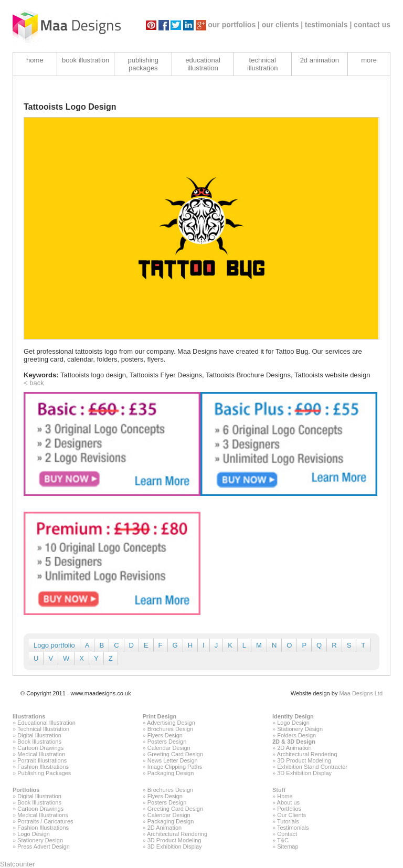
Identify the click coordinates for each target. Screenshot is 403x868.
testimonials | (328, 25)
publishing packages (144, 64)
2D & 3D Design (294, 742)
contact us (372, 25)
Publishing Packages (44, 773)
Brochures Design (170, 729)
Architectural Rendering (307, 754)
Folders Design (296, 735)
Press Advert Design (44, 846)
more (369, 60)
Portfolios (26, 790)
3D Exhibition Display (304, 773)
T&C (283, 840)
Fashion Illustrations (43, 767)
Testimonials (293, 828)
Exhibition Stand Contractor (312, 767)
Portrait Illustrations (42, 760)
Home (285, 796)
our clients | (283, 25)
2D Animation (294, 748)
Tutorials (288, 821)
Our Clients (291, 815)
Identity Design (293, 716)
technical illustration (263, 64)
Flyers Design (165, 735)
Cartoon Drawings (40, 748)
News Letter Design (173, 760)
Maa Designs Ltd (361, 693)
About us (288, 802)
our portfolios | (234, 25)
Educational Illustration (46, 723)
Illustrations (29, 716)
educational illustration (203, 64)
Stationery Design (300, 729)
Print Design (160, 716)
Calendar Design (169, 748)
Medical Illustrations (43, 815)
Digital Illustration (39, 735)
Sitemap (288, 846)
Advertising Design (171, 723)
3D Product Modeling (304, 760)
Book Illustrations (39, 742)
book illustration (86, 60)
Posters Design (167, 742)
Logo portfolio (54, 645)
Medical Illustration (41, 754)
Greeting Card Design (175, 754)
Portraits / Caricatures (45, 821)
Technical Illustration (43, 729)
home (35, 60)
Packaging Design (171, 773)
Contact (287, 834)
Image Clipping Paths (175, 767)
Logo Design (293, 723)
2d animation (320, 60)
